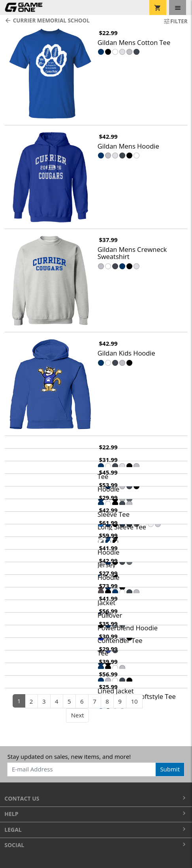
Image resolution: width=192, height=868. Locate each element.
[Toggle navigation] (178, 7)
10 (134, 701)
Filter (175, 21)
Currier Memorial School (47, 20)
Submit (170, 769)
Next (78, 715)
